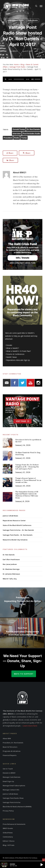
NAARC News (12, 357)
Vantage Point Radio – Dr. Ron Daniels (18, 535)
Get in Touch (8, 769)
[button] (41, 6)
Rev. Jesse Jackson (10, 564)
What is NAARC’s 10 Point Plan (18, 351)
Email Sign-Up (8, 781)
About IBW (7, 738)
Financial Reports (10, 755)
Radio (17, 138)
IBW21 (15, 51)
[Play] (6, 79)
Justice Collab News (10, 516)
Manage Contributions (12, 777)
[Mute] (32, 79)
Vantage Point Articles (12, 802)
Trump (24, 138)
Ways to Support (24, 674)
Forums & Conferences (15, 354)
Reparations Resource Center (14, 521)
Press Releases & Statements (14, 824)
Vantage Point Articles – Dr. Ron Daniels (18, 530)
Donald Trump (19, 129)
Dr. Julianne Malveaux (11, 574)
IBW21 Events (8, 828)
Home (16, 64)
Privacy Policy (8, 811)
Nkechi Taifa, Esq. (10, 579)
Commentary (8, 837)
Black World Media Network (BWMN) (17, 807)
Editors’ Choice (9, 841)
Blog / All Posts (9, 845)
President (8, 138)
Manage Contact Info (11, 790)
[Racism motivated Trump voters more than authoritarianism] (22, 633)
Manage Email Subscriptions (14, 786)
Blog (22, 64)
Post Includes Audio (31, 134)
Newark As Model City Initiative (15, 540)
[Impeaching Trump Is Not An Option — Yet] (22, 602)
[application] (23, 79)
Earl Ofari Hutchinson (11, 559)
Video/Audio (33, 20)
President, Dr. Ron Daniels (13, 743)
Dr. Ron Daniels (33, 129)
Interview (17, 134)
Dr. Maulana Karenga (11, 569)
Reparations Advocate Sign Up (18, 360)
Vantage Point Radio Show (13, 798)
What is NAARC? (13, 348)
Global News (8, 833)
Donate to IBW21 (9, 773)
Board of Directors (10, 747)
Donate (9, 345)
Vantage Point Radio (15, 20)
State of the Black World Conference (17, 525)
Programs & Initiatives (12, 751)
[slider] (19, 79)
